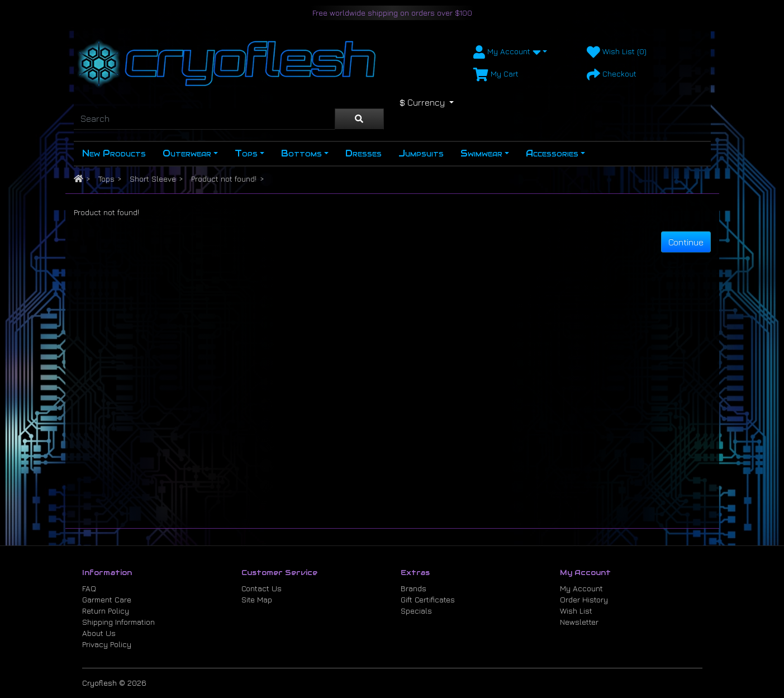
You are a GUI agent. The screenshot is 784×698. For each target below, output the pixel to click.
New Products (114, 153)
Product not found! (224, 179)
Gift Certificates (428, 599)
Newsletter (579, 622)
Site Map (257, 599)
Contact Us (262, 588)
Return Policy (106, 611)
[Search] (205, 119)
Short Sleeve (153, 179)
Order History (584, 599)
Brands (414, 588)
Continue (686, 242)
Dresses (364, 153)
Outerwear (187, 153)
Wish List (576, 611)
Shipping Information (118, 622)
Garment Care (107, 599)
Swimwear (481, 153)
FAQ (89, 588)
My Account (581, 588)
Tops (246, 153)
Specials (416, 611)
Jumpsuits (421, 153)
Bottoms (301, 153)
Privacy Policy (107, 644)
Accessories (552, 153)
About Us (99, 633)
